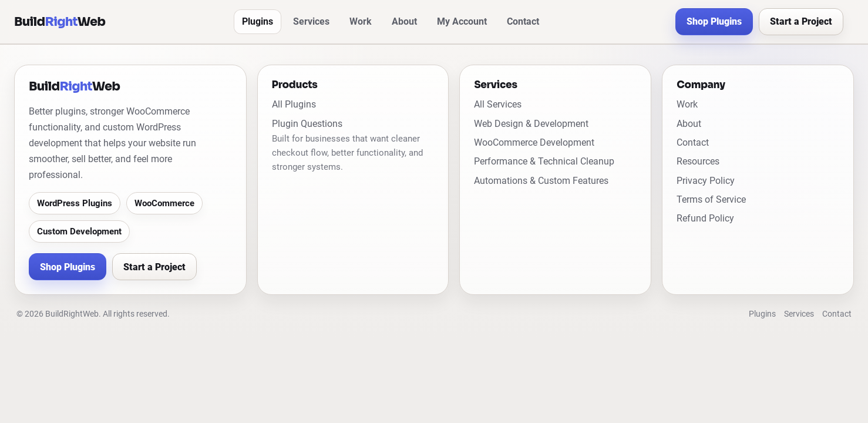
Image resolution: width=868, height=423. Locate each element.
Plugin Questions (307, 124)
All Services (498, 104)
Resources (698, 161)
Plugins (258, 21)
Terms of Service (711, 199)
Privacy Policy (706, 181)
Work (361, 21)
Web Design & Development (531, 124)
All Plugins (294, 104)
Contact (523, 21)
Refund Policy (705, 218)
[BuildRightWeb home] (60, 22)
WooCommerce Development (534, 142)
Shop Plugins (714, 21)
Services (311, 21)
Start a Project (801, 21)
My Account (462, 21)
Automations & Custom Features (541, 181)
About (404, 21)
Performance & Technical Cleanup (544, 161)
